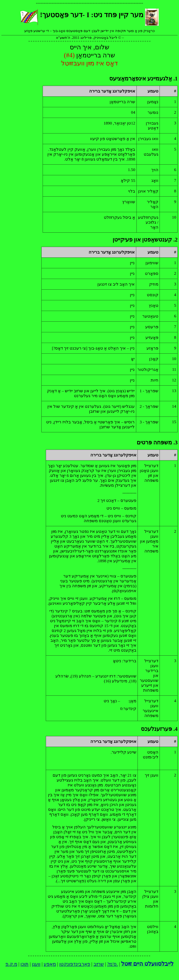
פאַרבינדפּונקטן (75, 964)
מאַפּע (50, 964)
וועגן (36, 964)
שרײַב (99, 964)
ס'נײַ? (112, 964)
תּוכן (24, 964)
